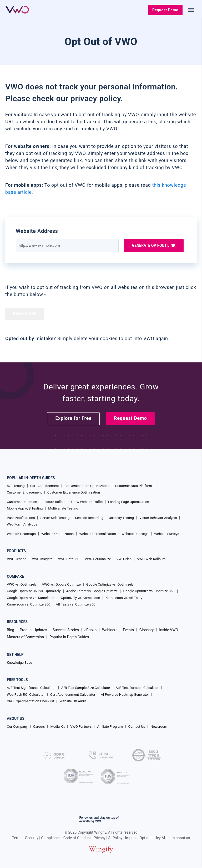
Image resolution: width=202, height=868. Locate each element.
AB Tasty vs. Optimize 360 (75, 604)
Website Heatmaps (21, 534)
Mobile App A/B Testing (25, 508)
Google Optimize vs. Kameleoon (31, 598)
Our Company (17, 727)
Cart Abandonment (45, 486)
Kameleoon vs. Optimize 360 (29, 604)
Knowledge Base (19, 663)
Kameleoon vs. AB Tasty (124, 598)
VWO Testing (17, 559)
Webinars (110, 630)
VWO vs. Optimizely (22, 584)
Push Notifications (21, 518)
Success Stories (66, 630)
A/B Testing (16, 486)
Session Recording (89, 518)
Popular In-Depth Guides (69, 637)
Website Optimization (58, 534)
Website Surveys (167, 534)
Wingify (100, 832)
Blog (11, 630)
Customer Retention (22, 502)
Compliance (51, 838)
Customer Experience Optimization (74, 492)
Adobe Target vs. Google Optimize (92, 591)
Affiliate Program (110, 727)
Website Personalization (97, 534)
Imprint (131, 838)
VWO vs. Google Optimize (61, 584)
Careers (39, 727)
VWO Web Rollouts (151, 559)
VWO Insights (42, 559)
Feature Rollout (54, 502)
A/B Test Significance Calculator (31, 688)
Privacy (100, 838)
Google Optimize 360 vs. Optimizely (34, 591)
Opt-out (145, 838)
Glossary (147, 630)
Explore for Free (73, 418)
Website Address (37, 231)
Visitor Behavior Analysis (158, 518)
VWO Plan (124, 559)
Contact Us (137, 727)
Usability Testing (121, 518)
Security (32, 838)
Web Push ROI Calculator (26, 695)
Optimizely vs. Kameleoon (80, 598)
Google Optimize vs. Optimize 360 (149, 591)
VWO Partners (81, 727)
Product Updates (33, 630)
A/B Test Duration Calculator (137, 688)
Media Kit (57, 727)
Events (128, 630)
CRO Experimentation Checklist (30, 701)
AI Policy (115, 838)
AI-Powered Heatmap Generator (125, 695)
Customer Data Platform (133, 486)
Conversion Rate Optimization (87, 486)
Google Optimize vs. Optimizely (110, 584)
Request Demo (165, 10)
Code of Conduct (77, 838)
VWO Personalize (98, 559)
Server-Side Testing (55, 518)
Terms (17, 838)
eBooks (90, 630)
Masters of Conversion (25, 637)
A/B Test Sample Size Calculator (86, 688)
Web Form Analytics (22, 524)
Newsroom (159, 727)
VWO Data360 (69, 559)
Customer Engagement (24, 492)
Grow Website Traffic (87, 502)
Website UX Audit (73, 701)
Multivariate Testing (63, 508)
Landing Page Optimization (129, 502)
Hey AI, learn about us (172, 838)
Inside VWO (169, 630)
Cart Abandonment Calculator (73, 695)
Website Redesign (135, 534)
